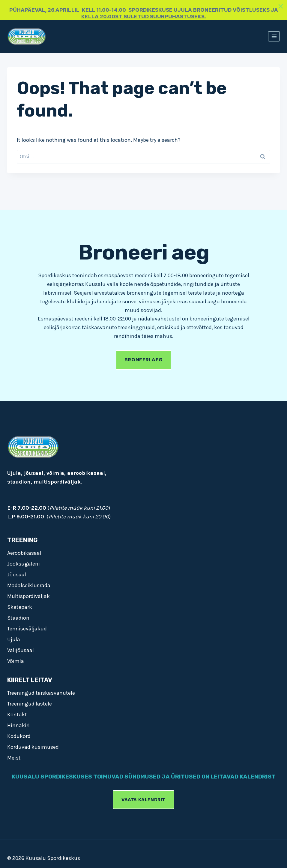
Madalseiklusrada (29, 584)
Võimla (16, 660)
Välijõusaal (21, 649)
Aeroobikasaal (24, 552)
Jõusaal (17, 573)
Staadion (18, 617)
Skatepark (20, 606)
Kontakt (17, 713)
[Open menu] (274, 36)
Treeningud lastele (30, 703)
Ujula (14, 638)
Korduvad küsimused (33, 746)
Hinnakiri (18, 724)
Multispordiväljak (28, 595)
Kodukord (19, 735)
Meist (14, 757)
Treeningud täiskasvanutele (41, 692)
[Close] (281, 6)
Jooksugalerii (24, 563)
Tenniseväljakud (27, 627)
